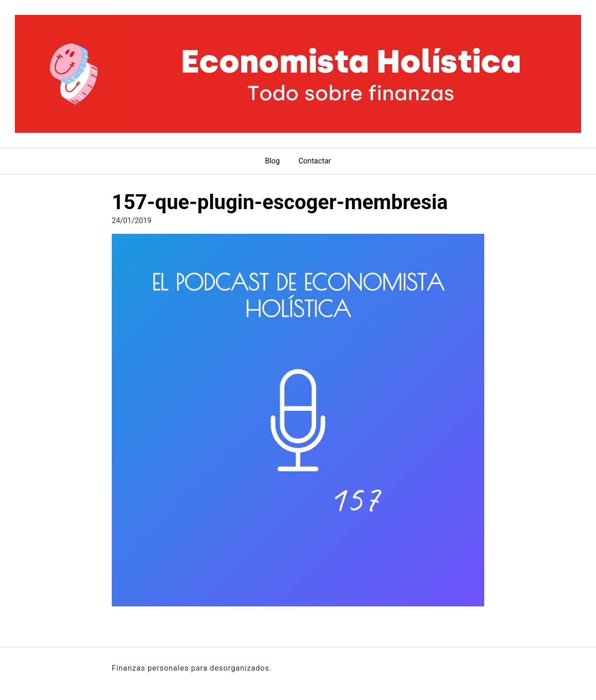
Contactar (315, 161)
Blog (272, 161)
